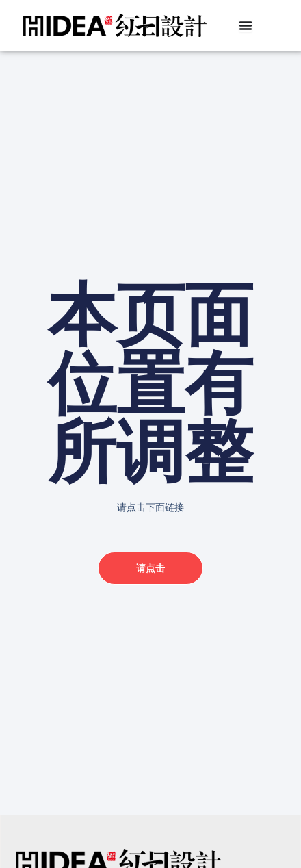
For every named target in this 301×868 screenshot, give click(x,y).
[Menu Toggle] (246, 25)
